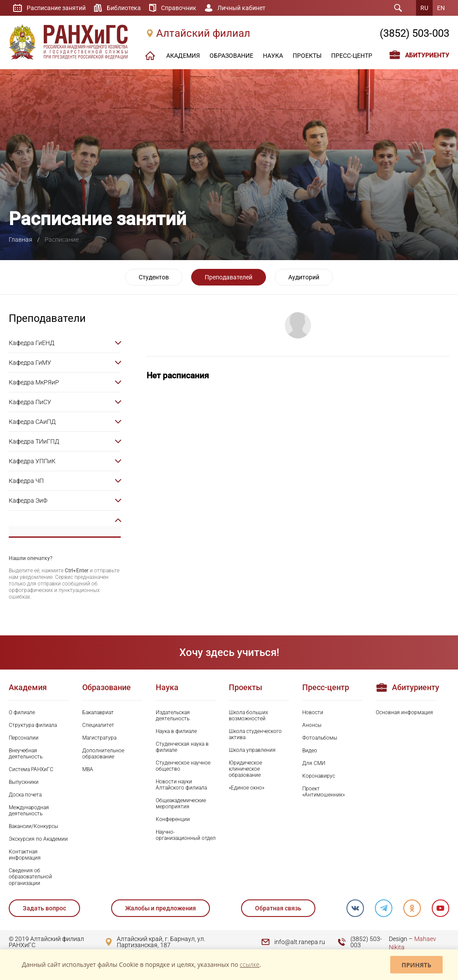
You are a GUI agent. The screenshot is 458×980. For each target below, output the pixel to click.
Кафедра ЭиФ (28, 501)
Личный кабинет (241, 8)
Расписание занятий (56, 8)
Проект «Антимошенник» (323, 792)
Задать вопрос (44, 908)
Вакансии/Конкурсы (33, 826)
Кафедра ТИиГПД (34, 441)
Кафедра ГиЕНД (31, 343)
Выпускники (24, 782)
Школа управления (252, 750)
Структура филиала (33, 725)
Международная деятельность (29, 811)
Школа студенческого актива (255, 734)
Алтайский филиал (203, 33)
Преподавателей (229, 277)
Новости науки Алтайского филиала (181, 785)
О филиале (22, 712)
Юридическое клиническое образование (245, 769)
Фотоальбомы (320, 738)
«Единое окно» (246, 788)
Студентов (154, 277)
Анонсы (312, 725)
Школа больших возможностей (248, 716)
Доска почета (25, 795)
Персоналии (24, 738)
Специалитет (98, 725)
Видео (310, 751)
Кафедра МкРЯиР (34, 382)
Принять (416, 965)
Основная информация (404, 712)
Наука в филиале (176, 731)
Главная (21, 240)
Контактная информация (25, 855)
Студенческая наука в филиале (182, 747)
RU (424, 8)
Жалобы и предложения (161, 908)
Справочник (179, 8)
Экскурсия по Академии (38, 839)
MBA (88, 769)
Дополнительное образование (103, 754)
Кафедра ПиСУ (30, 402)
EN (441, 8)
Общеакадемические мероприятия (181, 804)
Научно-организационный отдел (186, 835)
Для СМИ (314, 763)
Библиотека (124, 8)
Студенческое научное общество (183, 766)
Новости (313, 712)
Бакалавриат (98, 712)
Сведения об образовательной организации (30, 877)
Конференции (173, 819)
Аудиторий (304, 277)
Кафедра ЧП (26, 481)
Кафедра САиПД (32, 422)
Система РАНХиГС (31, 769)
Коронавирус (319, 776)
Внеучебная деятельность (26, 754)
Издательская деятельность (173, 716)
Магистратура (99, 738)
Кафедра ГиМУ (30, 363)
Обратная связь (278, 908)
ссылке (250, 964)
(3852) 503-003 (414, 33)
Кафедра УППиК (32, 461)
